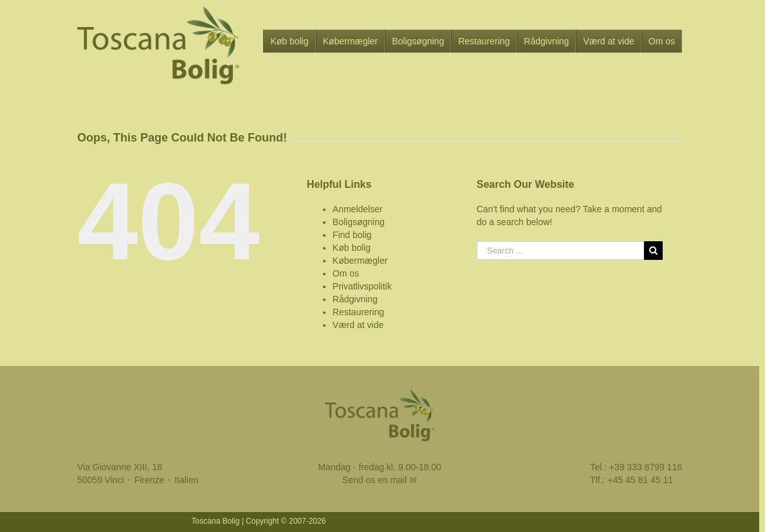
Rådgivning (355, 299)
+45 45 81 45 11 (640, 480)
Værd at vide (358, 325)
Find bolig (352, 235)
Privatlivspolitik (362, 286)
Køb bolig (352, 248)
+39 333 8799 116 (646, 467)
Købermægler (360, 261)
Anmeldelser (358, 209)
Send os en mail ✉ (380, 480)
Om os (346, 273)
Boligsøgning (359, 222)
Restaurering (358, 312)
